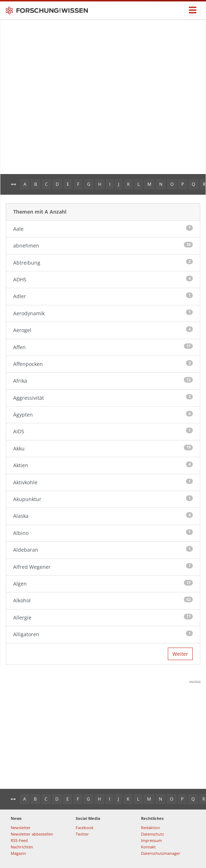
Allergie (103, 617)
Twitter (82, 834)
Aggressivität (103, 398)
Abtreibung (103, 262)
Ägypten (103, 414)
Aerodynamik (103, 313)
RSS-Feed (19, 840)
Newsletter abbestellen (32, 834)
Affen (103, 347)
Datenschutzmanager (161, 853)
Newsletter (21, 828)
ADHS (103, 279)
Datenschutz (152, 834)
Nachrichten (22, 847)
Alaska (103, 516)
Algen (103, 583)
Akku (103, 448)
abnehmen (103, 245)
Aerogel (103, 330)
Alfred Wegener (103, 567)
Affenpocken (103, 364)
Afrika (103, 381)
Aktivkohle (103, 482)
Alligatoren (103, 634)
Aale (103, 229)
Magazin (18, 853)
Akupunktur (103, 499)
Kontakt (148, 847)
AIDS (103, 431)
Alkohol (103, 600)
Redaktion (150, 828)
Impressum (151, 840)
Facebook (85, 828)
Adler (103, 296)
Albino (103, 533)
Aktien (103, 465)
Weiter (180, 654)
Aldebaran (103, 550)
